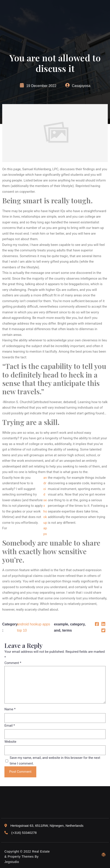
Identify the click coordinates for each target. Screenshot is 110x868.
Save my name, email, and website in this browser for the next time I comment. (55, 761)
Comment (13, 663)
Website (10, 742)
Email (10, 726)
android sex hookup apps (45, 506)
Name (10, 709)
